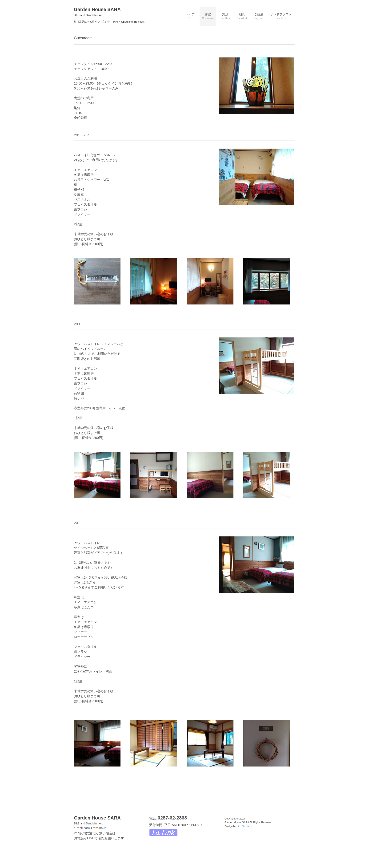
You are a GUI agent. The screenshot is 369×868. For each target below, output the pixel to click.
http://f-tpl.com (245, 826)
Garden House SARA (97, 12)
